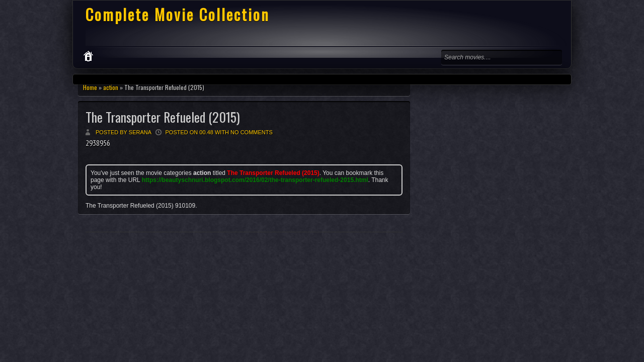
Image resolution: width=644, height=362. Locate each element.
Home (90, 87)
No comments (252, 132)
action (111, 87)
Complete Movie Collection (178, 14)
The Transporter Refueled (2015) (163, 117)
